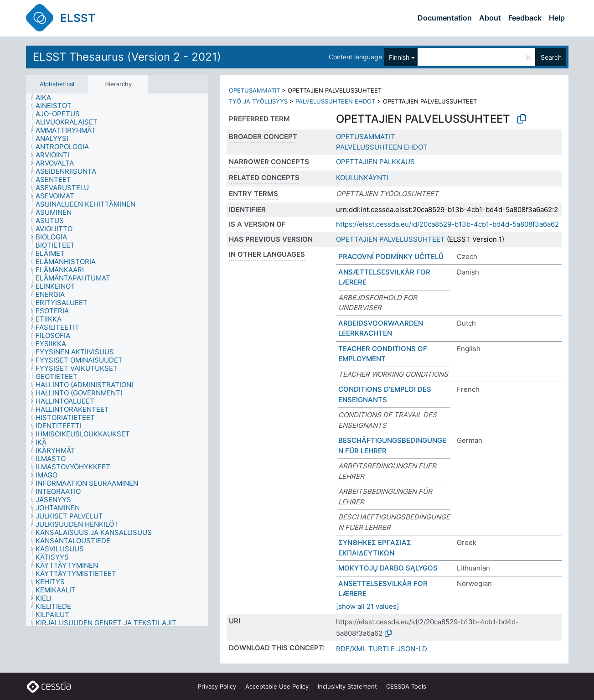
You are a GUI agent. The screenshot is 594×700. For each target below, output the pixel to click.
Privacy (217, 686)
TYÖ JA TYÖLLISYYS (258, 101)
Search (551, 57)
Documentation (445, 18)
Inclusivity (347, 686)
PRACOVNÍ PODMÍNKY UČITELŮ (391, 257)
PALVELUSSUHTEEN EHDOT (335, 101)
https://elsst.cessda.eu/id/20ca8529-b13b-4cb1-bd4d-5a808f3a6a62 (447, 224)
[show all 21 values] (367, 606)
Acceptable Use (277, 686)
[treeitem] (47, 98)
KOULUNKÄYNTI (362, 178)
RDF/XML (351, 649)
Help (557, 18)
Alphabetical (57, 84)
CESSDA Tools (406, 686)
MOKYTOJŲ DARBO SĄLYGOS (388, 568)
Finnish (399, 57)
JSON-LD (412, 649)
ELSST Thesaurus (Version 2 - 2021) (127, 57)
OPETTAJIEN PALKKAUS (375, 162)
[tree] (117, 360)
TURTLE (382, 649)
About (490, 18)
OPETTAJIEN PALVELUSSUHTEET (390, 239)
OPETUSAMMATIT (254, 90)
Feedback (525, 18)
